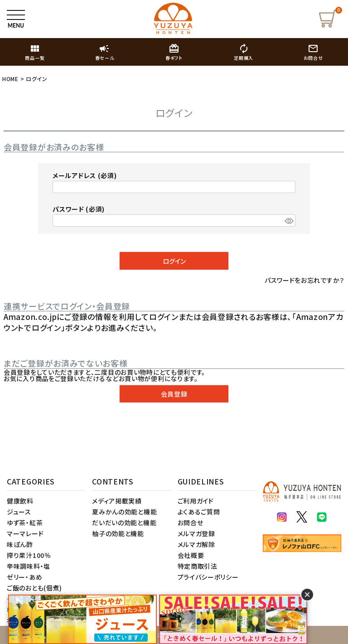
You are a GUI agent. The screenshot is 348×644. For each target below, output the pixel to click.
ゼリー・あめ (24, 577)
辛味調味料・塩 (29, 566)
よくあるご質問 (199, 512)
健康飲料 (20, 501)
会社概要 (191, 555)
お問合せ (191, 523)
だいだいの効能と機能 (124, 523)
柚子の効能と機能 (118, 533)
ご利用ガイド (196, 501)
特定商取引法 (198, 566)
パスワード (79, 209)
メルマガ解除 (196, 544)
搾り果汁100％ (29, 555)
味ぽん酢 (20, 544)
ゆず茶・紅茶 (25, 523)
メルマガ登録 (196, 533)
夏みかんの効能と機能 (124, 512)
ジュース (19, 512)
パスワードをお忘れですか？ (304, 280)
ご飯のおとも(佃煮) (34, 588)
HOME (10, 79)
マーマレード (25, 533)
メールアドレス (85, 175)
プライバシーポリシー (208, 577)
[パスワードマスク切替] (289, 221)
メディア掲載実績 (117, 501)
